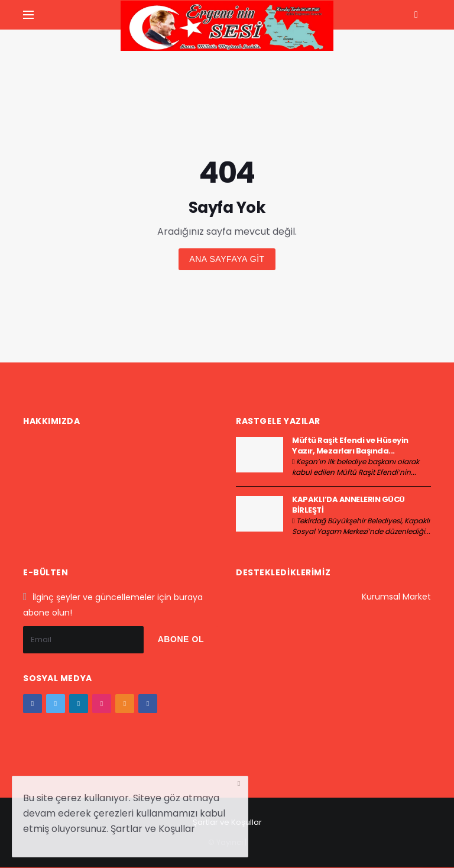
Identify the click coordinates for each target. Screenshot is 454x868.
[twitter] (56, 704)
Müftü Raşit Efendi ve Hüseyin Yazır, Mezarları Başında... (350, 446)
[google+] (79, 704)
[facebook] (33, 704)
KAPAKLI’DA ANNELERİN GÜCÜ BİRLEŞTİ (348, 505)
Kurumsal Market (396, 597)
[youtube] (125, 704)
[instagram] (102, 704)
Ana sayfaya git (227, 259)
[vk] (148, 704)
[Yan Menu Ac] (28, 15)
